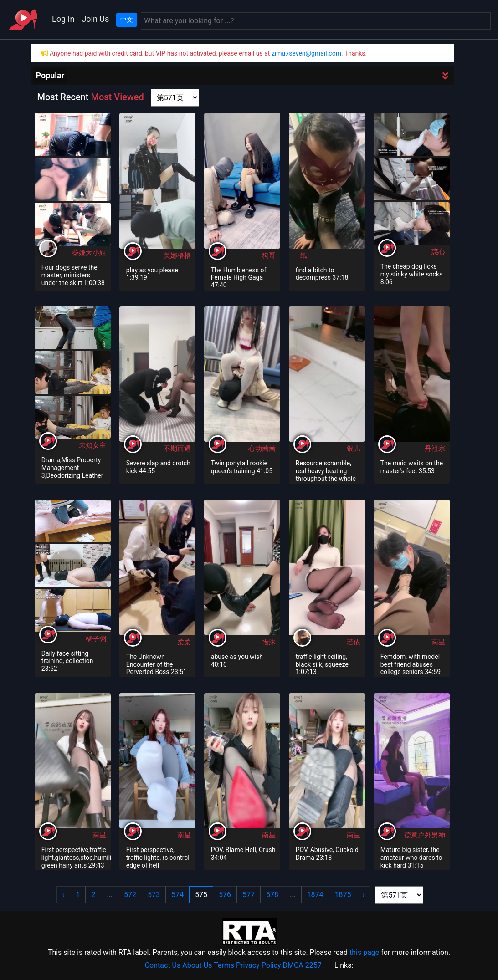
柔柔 (184, 642)
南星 (438, 642)
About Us (197, 965)
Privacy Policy (259, 965)
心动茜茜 (262, 449)
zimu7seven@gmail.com (306, 53)
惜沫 (269, 642)
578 (272, 895)
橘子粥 (96, 639)
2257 (313, 965)
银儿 (354, 449)
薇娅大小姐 (89, 253)
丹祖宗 (435, 449)
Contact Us (163, 965)
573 (154, 895)
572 (130, 895)
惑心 (438, 252)
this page (364, 952)
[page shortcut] (175, 98)
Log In (63, 19)
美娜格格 (177, 255)
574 (177, 895)
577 (249, 895)
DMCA (293, 965)
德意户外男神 (425, 835)
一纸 (300, 255)
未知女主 (92, 445)
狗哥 (269, 255)
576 (225, 895)
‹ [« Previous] (64, 895)
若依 (354, 642)
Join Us (95, 19)
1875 (343, 895)
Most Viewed (117, 97)
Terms (224, 965)
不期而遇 (177, 449)
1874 (315, 895)
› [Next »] (364, 895)
